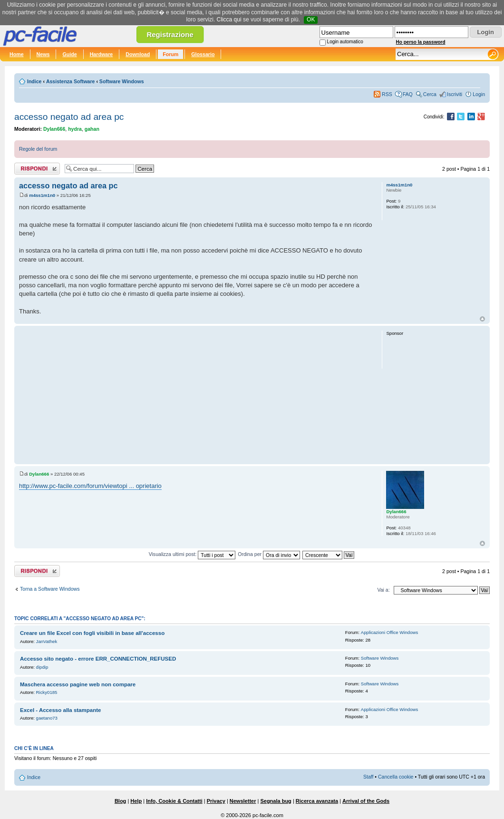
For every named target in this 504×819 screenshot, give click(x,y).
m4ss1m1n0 (42, 195)
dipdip (42, 667)
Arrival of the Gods (366, 801)
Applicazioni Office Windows (389, 632)
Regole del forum (38, 149)
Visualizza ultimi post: (192, 554)
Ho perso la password (421, 42)
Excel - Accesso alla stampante (60, 710)
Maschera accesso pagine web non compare (78, 684)
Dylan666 (54, 129)
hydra (75, 129)
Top (482, 319)
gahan (92, 129)
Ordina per (269, 554)
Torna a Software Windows (50, 589)
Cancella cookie (396, 777)
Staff (368, 777)
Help (136, 801)
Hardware (102, 54)
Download (138, 54)
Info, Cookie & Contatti (174, 801)
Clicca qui (229, 19)
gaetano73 (47, 718)
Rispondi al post (37, 169)
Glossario (203, 54)
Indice (34, 81)
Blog (120, 801)
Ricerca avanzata (317, 801)
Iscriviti (455, 94)
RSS (387, 94)
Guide (69, 54)
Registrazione (170, 34)
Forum (170, 54)
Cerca (430, 94)
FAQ (408, 94)
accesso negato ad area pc (69, 117)
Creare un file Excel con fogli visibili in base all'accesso (92, 633)
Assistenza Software (71, 81)
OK (311, 19)
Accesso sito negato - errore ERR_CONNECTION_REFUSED (98, 659)
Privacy (216, 801)
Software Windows (122, 81)
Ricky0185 (47, 692)
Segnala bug (276, 801)
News (43, 54)
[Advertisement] (196, 395)
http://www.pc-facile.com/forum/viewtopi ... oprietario (90, 486)
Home (17, 54)
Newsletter (243, 801)
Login (479, 94)
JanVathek (47, 641)
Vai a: (383, 590)
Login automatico (345, 42)
